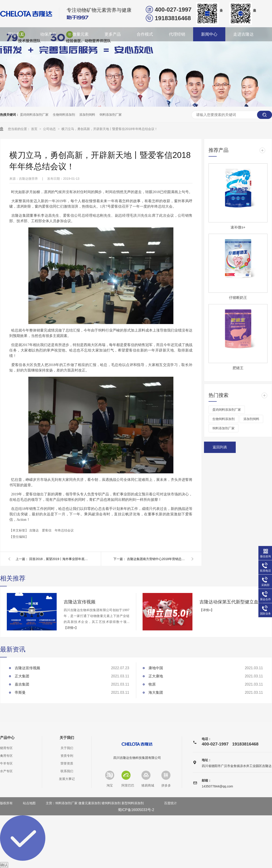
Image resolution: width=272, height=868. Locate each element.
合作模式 (145, 34)
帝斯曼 (20, 692)
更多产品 (113, 34)
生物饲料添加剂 (64, 115)
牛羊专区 (6, 763)
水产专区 (6, 771)
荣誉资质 (67, 763)
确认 (4, 865)
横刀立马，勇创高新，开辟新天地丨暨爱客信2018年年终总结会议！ (109, 129)
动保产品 (48, 34)
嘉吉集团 (22, 684)
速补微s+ (238, 227)
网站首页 (16, 34)
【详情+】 (71, 628)
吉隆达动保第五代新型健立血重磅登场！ (232, 602)
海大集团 (156, 692)
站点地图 (29, 803)
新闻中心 (209, 34)
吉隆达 (34, 530)
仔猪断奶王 (238, 298)
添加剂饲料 (87, 115)
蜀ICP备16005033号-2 (136, 810)
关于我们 (67, 738)
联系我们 (67, 771)
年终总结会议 (64, 530)
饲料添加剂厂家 (111, 115)
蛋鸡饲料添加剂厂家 (34, 115)
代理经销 (177, 34)
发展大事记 (67, 779)
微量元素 (80, 34)
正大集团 (22, 676)
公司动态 (50, 129)
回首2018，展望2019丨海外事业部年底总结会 (59, 559)
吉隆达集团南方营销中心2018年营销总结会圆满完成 (156, 559)
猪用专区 (6, 748)
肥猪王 (238, 368)
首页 (35, 129)
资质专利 (67, 756)
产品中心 (7, 738)
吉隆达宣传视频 (80, 602)
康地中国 (156, 668)
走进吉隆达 (243, 34)
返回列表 (220, 447)
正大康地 (156, 676)
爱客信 (47, 530)
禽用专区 (6, 756)
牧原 (152, 684)
